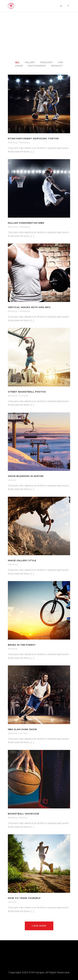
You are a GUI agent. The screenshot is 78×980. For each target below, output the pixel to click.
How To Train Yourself (24, 898)
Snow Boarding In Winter (26, 476)
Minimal (12, 480)
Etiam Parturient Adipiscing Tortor (33, 138)
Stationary (13, 564)
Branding (12, 142)
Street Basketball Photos (27, 392)
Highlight (47, 62)
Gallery (30, 62)
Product (57, 66)
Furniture (24, 396)
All (17, 62)
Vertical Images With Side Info (29, 307)
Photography (37, 66)
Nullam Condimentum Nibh (26, 223)
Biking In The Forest (22, 645)
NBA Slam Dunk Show (22, 729)
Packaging (25, 142)
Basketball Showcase (24, 814)
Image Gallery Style (22, 560)
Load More (39, 926)
